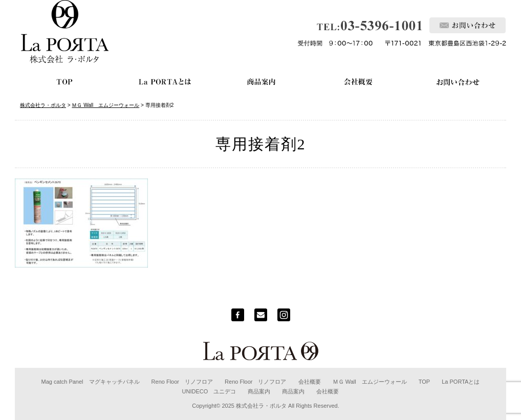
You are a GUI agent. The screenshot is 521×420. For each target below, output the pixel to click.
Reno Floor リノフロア (182, 382)
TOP (424, 382)
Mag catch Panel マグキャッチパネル (91, 382)
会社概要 (310, 382)
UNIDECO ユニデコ (209, 391)
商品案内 (259, 391)
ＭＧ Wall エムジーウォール (370, 382)
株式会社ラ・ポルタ (261, 406)
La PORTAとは (461, 382)
